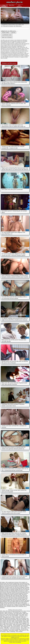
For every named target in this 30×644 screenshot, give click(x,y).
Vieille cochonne (8, 612)
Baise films (12, 5)
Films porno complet (14, 630)
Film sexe (9, 622)
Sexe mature (9, 624)
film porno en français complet (11, 590)
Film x (24, 621)
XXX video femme (18, 613)
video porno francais (8, 623)
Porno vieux (3, 615)
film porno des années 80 (16, 588)
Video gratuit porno (7, 617)
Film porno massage (21, 619)
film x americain (20, 606)
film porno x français (13, 604)
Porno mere (23, 611)
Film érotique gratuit (5, 627)
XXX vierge (22, 615)
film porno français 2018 (22, 592)
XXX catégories (19, 6)
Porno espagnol (23, 623)
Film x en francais (14, 2)
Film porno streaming (15, 629)
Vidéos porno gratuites (10, 618)
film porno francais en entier (15, 594)
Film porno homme (15, 627)
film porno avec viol (10, 587)
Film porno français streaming (13, 611)
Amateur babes (5, 33)
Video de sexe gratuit (21, 618)
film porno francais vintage (19, 599)
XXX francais (16, 612)
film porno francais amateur (16, 593)
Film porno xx (22, 630)
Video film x (7, 628)
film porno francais (11, 592)
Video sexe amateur (17, 624)
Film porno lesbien (26, 625)
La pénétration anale (7, 35)
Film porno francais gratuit (12, 615)
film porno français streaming (16, 598)
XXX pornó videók (14, 616)
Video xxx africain (16, 617)
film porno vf (19, 603)
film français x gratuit (23, 585)
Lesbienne (21, 616)
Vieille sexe (25, 613)
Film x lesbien (19, 631)
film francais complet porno (13, 584)
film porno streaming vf (10, 603)
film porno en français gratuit (11, 591)
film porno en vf (22, 591)
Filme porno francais (15, 628)
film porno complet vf (5, 588)
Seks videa (3, 611)
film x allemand (8, 605)
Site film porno (24, 629)
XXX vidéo (16, 623)
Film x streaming (4, 630)
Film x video (24, 628)
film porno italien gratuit (13, 602)
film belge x (3, 582)
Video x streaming (11, 631)
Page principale (4, 6)
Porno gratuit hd (5, 629)
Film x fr (7, 616)
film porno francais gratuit (19, 597)
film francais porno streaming (10, 585)
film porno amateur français (16, 586)
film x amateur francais (17, 605)
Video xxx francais (9, 613)
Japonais (13, 33)
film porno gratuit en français (17, 600)
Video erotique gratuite (17, 622)
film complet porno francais (12, 582)
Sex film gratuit (19, 621)
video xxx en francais (7, 37)
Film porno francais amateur (9, 619)
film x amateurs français (10, 606)
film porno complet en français (22, 587)
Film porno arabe (11, 621)
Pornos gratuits (17, 625)
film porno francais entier (17, 596)
